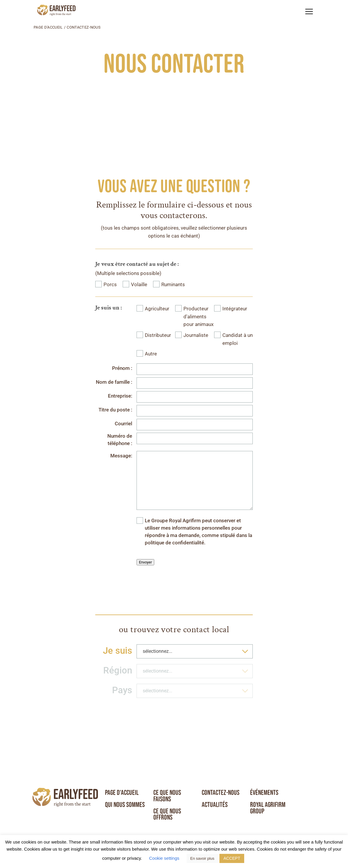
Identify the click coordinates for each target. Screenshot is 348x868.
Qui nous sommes (125, 805)
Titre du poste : (115, 410)
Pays (122, 690)
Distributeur (158, 335)
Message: (121, 456)
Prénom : (122, 368)
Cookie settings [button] (164, 858)
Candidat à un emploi (238, 339)
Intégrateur (235, 309)
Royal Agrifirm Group (268, 808)
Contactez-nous (221, 793)
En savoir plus (202, 858)
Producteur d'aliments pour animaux (198, 317)
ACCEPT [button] (232, 858)
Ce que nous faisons (167, 796)
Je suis (118, 651)
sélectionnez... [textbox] (157, 651)
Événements (264, 793)
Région (118, 670)
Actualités (215, 805)
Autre (151, 354)
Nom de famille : (114, 382)
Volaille (139, 285)
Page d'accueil (48, 27)
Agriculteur (157, 309)
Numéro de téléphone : (120, 440)
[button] (309, 11)
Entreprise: (120, 396)
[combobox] (195, 651)
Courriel (123, 424)
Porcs (110, 285)
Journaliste (196, 335)
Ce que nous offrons (167, 814)
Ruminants (173, 285)
